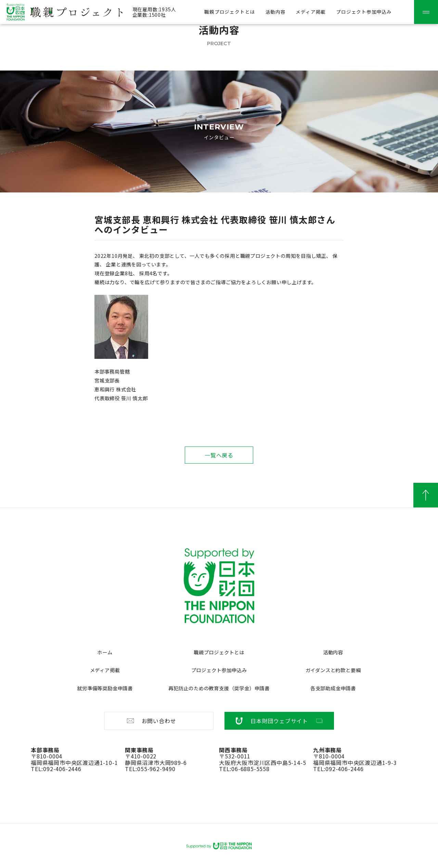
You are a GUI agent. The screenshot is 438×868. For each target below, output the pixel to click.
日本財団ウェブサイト (279, 721)
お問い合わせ (151, 721)
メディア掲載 (311, 12)
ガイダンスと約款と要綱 (333, 670)
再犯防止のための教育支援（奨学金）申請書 (219, 688)
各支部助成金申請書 (333, 688)
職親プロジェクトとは (230, 12)
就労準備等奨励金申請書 (105, 688)
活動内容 (275, 12)
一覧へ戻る (219, 455)
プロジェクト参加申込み (364, 12)
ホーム (105, 652)
